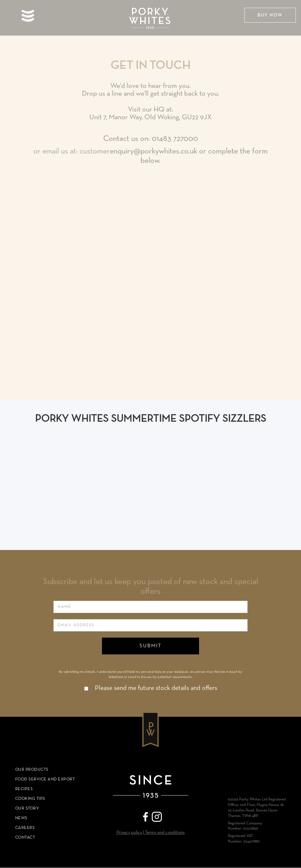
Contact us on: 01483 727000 (151, 139)
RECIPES (24, 789)
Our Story (27, 808)
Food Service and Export (45, 779)
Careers (25, 828)
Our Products (32, 770)
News (21, 818)
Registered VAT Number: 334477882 (244, 839)
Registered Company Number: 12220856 (245, 826)
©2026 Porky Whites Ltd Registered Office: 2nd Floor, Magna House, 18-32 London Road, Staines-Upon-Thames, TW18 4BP (257, 808)
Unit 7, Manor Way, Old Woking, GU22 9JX (150, 117)
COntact (25, 837)
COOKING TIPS (30, 799)
